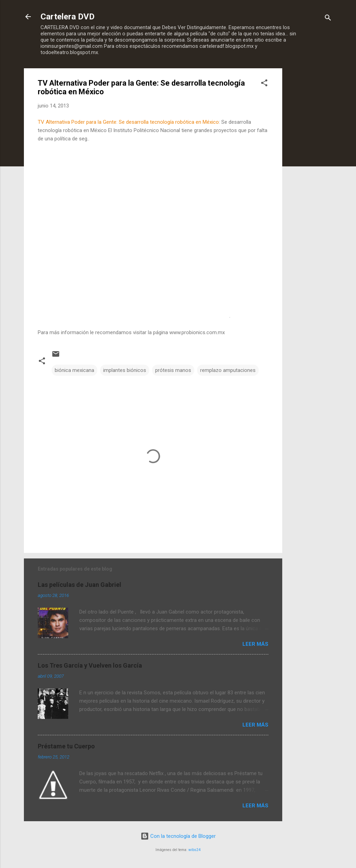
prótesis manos (173, 370)
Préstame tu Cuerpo (66, 746)
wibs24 (194, 850)
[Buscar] (328, 19)
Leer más (255, 644)
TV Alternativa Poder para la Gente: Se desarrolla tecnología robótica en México (128, 122)
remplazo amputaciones (228, 370)
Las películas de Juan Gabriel (79, 585)
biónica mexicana (74, 370)
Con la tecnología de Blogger (178, 836)
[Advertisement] (310, 172)
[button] (264, 84)
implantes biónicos (125, 370)
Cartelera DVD (68, 17)
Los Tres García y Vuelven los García (90, 665)
